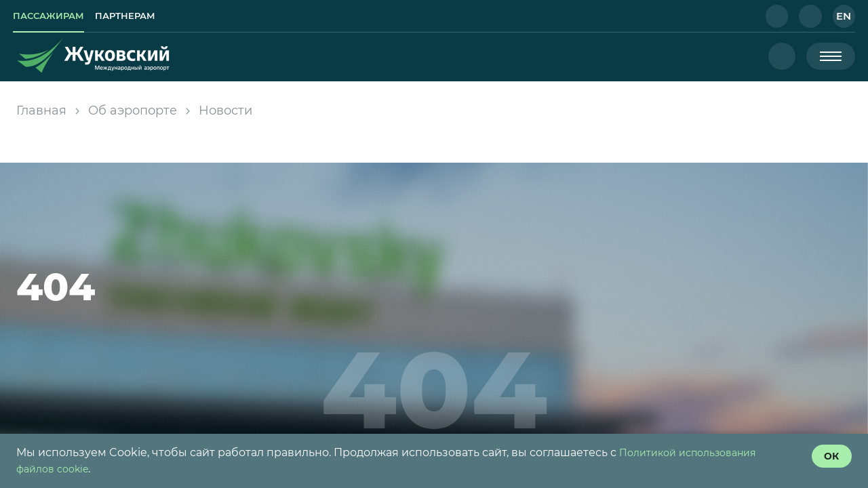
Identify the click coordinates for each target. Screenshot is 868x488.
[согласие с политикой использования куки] (825, 458)
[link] (60, 16)
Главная (41, 110)
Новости (225, 110)
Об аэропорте (133, 110)
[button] (766, 16)
